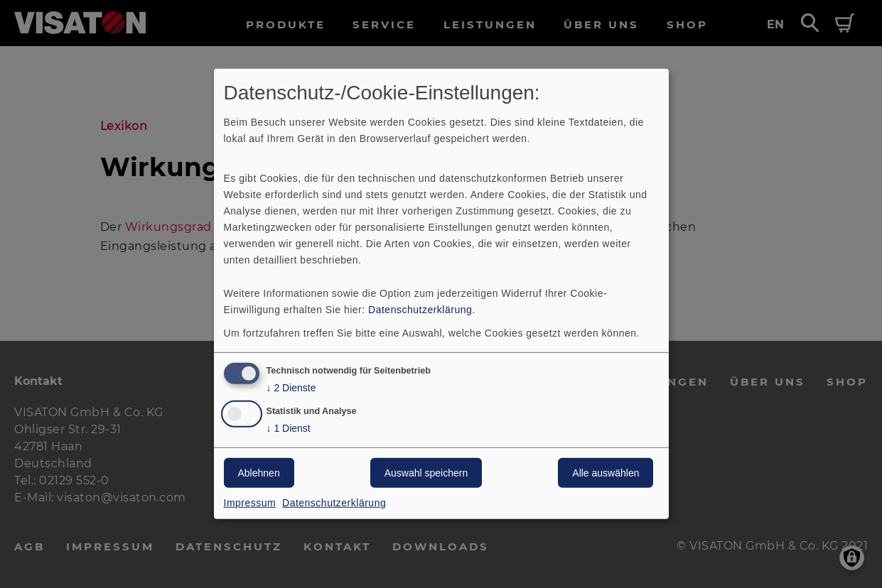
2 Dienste (291, 387)
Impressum (250, 503)
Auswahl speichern (426, 473)
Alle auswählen (606, 473)
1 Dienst (289, 429)
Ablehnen (259, 473)
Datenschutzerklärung (420, 309)
